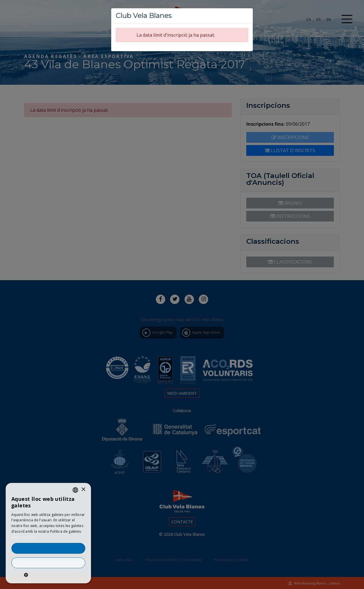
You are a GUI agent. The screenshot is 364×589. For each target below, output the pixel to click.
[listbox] (75, 490)
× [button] (83, 490)
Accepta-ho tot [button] (48, 548)
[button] (48, 575)
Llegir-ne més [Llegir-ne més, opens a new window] (23, 537)
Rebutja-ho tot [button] (48, 563)
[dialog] (48, 533)
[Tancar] (246, 14)
